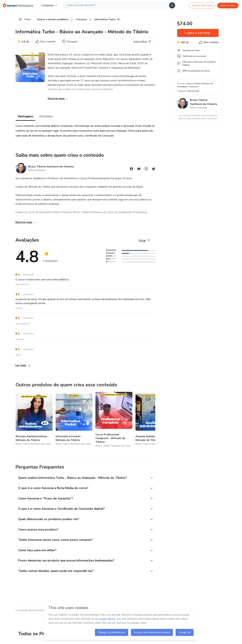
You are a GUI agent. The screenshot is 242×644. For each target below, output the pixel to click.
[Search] (172, 5)
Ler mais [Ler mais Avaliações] (23, 365)
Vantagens (25, 116)
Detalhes (46, 116)
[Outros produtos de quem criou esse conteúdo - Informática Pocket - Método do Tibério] (74, 420)
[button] (82, 478)
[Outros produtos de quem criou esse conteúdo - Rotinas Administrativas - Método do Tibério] (34, 420)
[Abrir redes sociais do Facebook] (131, 169)
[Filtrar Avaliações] (144, 241)
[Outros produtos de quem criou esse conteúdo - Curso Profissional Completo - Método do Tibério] (114, 420)
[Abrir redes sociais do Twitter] (154, 169)
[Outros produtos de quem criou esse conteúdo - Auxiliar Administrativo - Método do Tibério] (154, 420)
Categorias (49, 5)
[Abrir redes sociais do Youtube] (139, 169)
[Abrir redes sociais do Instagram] (146, 169)
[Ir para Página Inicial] (19, 5)
